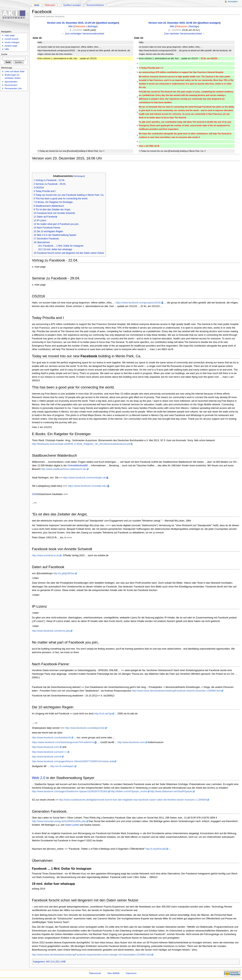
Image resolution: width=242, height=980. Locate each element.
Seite (37, 5)
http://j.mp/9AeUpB (156, 849)
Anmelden (233, 2)
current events (11, 39)
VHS (34, 494)
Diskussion (80, 26)
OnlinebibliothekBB (78, 466)
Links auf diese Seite (15, 71)
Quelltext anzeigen (108, 23)
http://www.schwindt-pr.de (46, 555)
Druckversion (11, 85)
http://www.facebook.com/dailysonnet (85, 728)
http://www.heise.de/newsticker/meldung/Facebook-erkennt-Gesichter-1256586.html (176, 691)
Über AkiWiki (114, 973)
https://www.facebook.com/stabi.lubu (87, 486)
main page (10, 35)
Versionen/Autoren (95, 5)
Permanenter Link (13, 88)
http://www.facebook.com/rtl (47, 757)
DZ (57, 962)
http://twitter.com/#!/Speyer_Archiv (129, 791)
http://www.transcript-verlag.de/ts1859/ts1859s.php (59, 821)
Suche (4, 54)
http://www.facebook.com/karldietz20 (51, 738)
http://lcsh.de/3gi (103, 714)
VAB (63, 962)
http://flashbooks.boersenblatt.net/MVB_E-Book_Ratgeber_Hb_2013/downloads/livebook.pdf (81, 444)
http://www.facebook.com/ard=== (49, 752)
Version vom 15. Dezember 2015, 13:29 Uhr (71, 23)
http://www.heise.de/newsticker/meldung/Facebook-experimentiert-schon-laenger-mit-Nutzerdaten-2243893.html (92, 955)
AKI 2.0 (50, 962)
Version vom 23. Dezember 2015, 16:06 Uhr (173, 23)
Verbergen (79, 176)
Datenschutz (95, 973)
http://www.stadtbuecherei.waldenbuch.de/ (64, 469)
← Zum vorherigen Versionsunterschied (83, 34)
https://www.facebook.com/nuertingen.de (84, 478)
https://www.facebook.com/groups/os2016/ (138, 303)
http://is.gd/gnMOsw (64, 573)
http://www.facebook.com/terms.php (51, 631)
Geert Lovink (72, 825)
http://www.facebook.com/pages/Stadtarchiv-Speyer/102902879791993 (70, 791)
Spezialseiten (11, 82)
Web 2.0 (39, 778)
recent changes (12, 42)
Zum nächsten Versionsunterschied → (184, 34)
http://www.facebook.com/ (131, 742)
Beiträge (92, 26)
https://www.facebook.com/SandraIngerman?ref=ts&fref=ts (63, 742)
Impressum (131, 973)
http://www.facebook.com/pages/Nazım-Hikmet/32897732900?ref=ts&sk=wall (73, 761)
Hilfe (7, 49)
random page (11, 46)
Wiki (71, 26)
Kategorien (39, 962)
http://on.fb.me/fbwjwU (62, 766)
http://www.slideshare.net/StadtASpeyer (171, 791)
